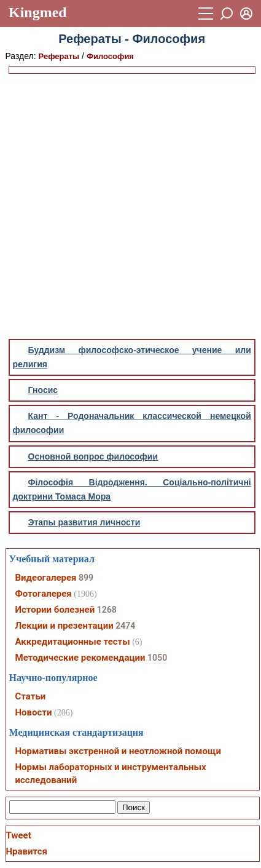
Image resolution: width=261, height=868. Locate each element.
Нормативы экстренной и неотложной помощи (118, 751)
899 (86, 578)
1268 (107, 610)
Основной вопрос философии (93, 456)
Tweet (19, 835)
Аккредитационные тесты (73, 642)
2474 (125, 626)
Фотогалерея (44, 594)
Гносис (43, 390)
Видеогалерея (46, 578)
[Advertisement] (129, 206)
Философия (110, 56)
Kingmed (38, 12)
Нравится (27, 851)
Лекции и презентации (64, 626)
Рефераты (59, 56)
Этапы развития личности (84, 522)
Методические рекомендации (80, 658)
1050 (157, 658)
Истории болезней (55, 610)
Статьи (31, 696)
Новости (34, 712)
